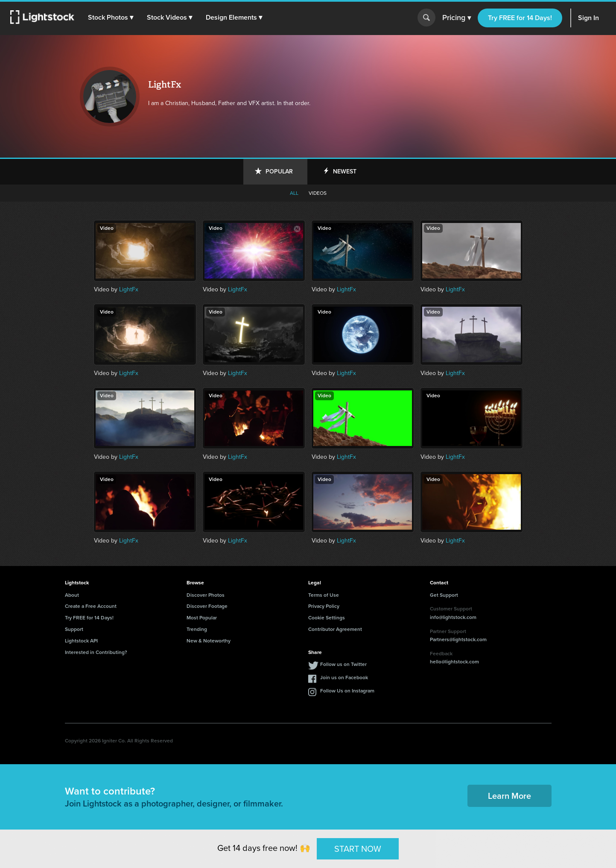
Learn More (509, 796)
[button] (111, 18)
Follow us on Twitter (343, 664)
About (72, 595)
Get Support (444, 595)
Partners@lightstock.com (458, 639)
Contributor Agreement (335, 629)
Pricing (457, 18)
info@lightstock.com (453, 617)
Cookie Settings (327, 618)
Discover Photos (206, 595)
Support (74, 629)
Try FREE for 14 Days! (520, 18)
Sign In (588, 18)
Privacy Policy (324, 606)
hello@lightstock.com (454, 662)
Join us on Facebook (344, 677)
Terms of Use (324, 595)
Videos (318, 193)
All (294, 193)
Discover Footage (207, 606)
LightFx (129, 289)
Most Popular (202, 618)
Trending (197, 629)
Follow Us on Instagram (347, 691)
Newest (345, 172)
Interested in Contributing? (96, 652)
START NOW (358, 848)
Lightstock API (81, 641)
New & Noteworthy (209, 641)
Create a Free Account (91, 606)
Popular (279, 172)
